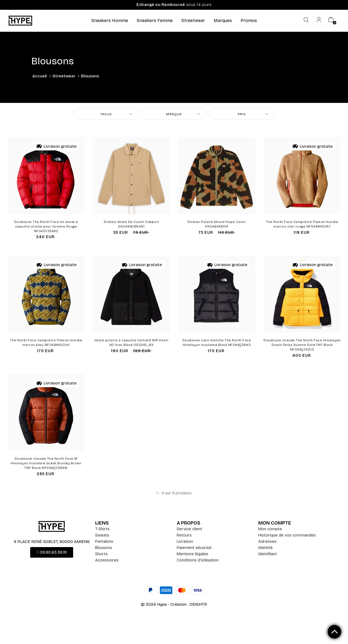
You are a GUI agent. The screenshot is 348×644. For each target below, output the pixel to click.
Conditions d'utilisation (198, 560)
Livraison (185, 541)
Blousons (104, 548)
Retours (184, 535)
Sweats (102, 535)
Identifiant (268, 554)
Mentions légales (192, 554)
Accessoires (107, 560)
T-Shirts (102, 529)
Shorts (101, 554)
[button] (52, 552)
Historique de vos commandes (287, 535)
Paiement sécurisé (194, 548)
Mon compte (270, 529)
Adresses (267, 541)
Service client (189, 529)
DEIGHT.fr (198, 604)
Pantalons (104, 541)
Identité (265, 548)
